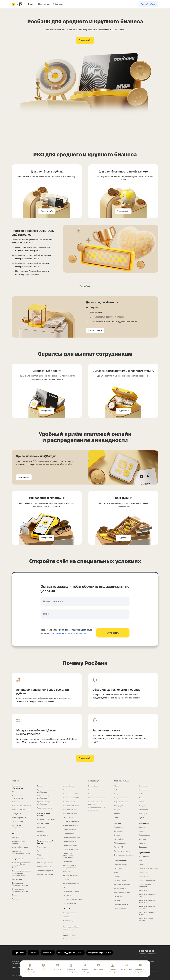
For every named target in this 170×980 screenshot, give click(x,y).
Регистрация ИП (69, 810)
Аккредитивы (17, 879)
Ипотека (117, 814)
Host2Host (41, 827)
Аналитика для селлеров (69, 922)
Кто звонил (118, 831)
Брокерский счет (44, 851)
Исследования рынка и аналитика (96, 809)
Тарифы (117, 877)
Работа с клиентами (122, 851)
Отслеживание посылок (123, 855)
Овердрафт (67, 862)
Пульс (141, 818)
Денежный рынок (95, 794)
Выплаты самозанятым (46, 875)
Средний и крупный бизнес (45, 842)
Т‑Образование (120, 843)
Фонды (142, 806)
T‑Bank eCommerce (70, 909)
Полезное (118, 823)
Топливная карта (69, 903)
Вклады (117, 810)
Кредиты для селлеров (72, 939)
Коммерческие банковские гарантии (20, 890)
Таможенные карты (45, 808)
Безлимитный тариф (122, 884)
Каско (141, 831)
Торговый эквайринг (71, 822)
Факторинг (16, 899)
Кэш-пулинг (16, 814)
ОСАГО (142, 827)
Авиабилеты (144, 890)
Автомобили (119, 839)
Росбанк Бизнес (43, 823)
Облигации (143, 810)
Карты (40, 786)
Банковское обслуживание (17, 787)
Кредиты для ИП (69, 842)
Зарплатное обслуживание (17, 827)
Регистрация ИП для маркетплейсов (71, 928)
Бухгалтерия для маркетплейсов (69, 934)
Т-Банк (116, 786)
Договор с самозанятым (72, 899)
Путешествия (144, 835)
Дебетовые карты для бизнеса (44, 797)
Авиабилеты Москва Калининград (147, 901)
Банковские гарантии (71, 883)
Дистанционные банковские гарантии (20, 884)
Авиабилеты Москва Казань (147, 914)
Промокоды (118, 827)
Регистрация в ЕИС (45, 867)
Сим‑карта (118, 869)
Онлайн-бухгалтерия (71, 891)
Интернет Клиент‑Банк (46, 819)
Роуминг (117, 900)
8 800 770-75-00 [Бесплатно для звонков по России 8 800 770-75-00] (147, 951)
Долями (117, 818)
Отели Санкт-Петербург (149, 869)
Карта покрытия (120, 908)
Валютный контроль (20, 847)
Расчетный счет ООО (71, 798)
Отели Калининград (147, 880)
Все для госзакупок (70, 876)
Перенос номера (120, 865)
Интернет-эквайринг (71, 826)
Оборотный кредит (70, 850)
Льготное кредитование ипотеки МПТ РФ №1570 (21, 865)
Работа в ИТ (118, 847)
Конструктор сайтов (71, 913)
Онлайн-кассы (68, 834)
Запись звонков (120, 888)
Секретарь (118, 896)
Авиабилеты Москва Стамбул (147, 907)
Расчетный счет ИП (70, 794)
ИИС (141, 794)
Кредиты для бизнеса (71, 838)
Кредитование (17, 859)
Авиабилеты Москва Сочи (147, 895)
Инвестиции (144, 786)
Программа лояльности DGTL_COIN (21, 852)
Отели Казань (144, 873)
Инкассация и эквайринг (21, 806)
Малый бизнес (69, 786)
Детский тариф (120, 880)
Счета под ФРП (18, 822)
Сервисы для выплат (45, 847)
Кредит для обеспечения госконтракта (68, 856)
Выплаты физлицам (19, 818)
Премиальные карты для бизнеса (45, 791)
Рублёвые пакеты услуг (21, 792)
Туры (141, 861)
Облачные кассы (69, 830)
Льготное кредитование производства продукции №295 (21, 873)
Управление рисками (96, 798)
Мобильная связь (121, 861)
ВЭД (13, 833)
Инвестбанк (93, 786)
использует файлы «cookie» (31, 961)
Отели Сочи (144, 877)
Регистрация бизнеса (71, 806)
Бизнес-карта (68, 818)
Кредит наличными (121, 798)
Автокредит (118, 806)
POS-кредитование (45, 863)
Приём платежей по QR (21, 810)
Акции (142, 798)
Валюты (142, 802)
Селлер (66, 917)
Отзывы (117, 835)
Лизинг (14, 895)
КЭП (64, 887)
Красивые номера (121, 904)
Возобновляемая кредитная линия (69, 867)
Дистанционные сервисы (44, 815)
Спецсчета (67, 879)
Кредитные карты (121, 794)
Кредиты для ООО (70, 846)
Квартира (143, 843)
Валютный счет (69, 802)
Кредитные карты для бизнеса (44, 803)
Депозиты (16, 802)
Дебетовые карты (121, 790)
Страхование (144, 823)
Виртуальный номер (122, 892)
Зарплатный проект (45, 871)
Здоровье (143, 847)
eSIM (116, 873)
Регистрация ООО (70, 814)
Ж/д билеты (144, 857)
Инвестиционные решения (95, 803)
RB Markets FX (43, 835)
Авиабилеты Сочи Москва (146, 920)
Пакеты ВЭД (16, 837)
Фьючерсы (143, 814)
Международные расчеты (18, 842)
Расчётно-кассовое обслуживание (19, 797)
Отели (142, 865)
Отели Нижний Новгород (145, 886)
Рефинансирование (122, 802)
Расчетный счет (69, 790)
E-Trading (41, 831)
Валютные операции (96, 790)
